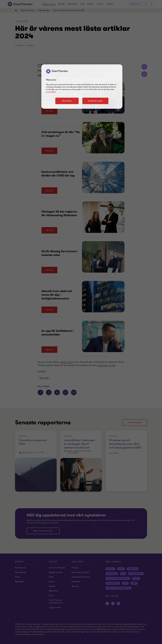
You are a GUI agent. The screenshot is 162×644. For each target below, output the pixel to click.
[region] (82, 87)
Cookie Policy (51, 92)
